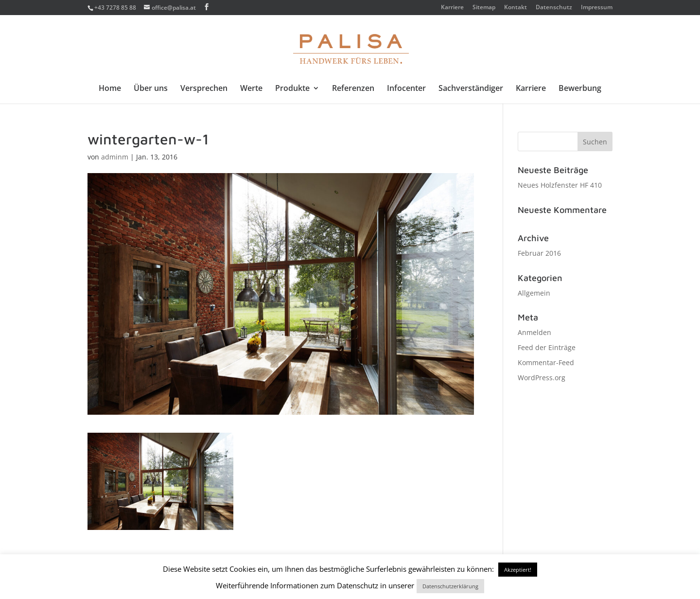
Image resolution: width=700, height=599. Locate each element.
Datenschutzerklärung (450, 586)
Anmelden (534, 332)
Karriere (452, 8)
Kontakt (516, 8)
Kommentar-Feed (546, 362)
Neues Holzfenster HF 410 (560, 185)
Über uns (151, 89)
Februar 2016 (539, 253)
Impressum (597, 8)
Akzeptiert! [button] (518, 570)
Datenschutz (554, 8)
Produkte (292, 89)
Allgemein (534, 293)
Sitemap (484, 8)
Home (110, 89)
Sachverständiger (471, 89)
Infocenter (406, 89)
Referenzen (353, 89)
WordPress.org (542, 378)
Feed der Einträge (547, 347)
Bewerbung (580, 89)
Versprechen (204, 89)
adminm (115, 157)
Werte (251, 89)
